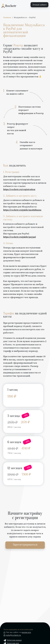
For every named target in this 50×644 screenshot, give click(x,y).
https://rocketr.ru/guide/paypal (20, 237)
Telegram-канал (13, 640)
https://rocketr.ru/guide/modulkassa (22, 210)
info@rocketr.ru (13, 635)
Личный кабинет (39, 5)
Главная (7, 17)
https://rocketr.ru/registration (19, 189)
